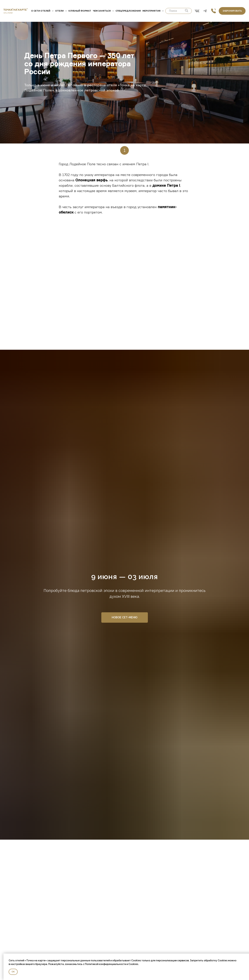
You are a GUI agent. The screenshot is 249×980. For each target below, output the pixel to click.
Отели (61, 11)
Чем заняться (103, 11)
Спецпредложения (128, 11)
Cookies (133, 964)
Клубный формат (80, 11)
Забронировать (232, 11)
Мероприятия (153, 11)
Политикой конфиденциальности (105, 964)
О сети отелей (42, 11)
